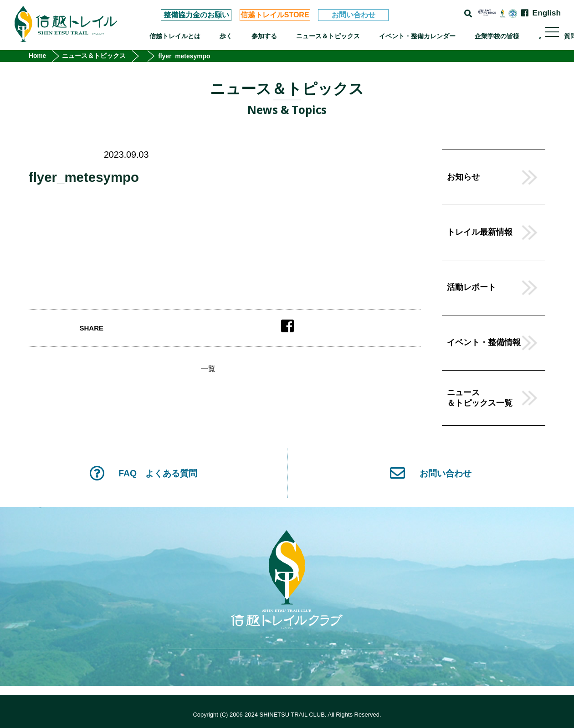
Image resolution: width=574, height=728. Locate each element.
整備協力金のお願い (196, 15)
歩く (226, 36)
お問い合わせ (354, 15)
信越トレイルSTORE (275, 15)
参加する (264, 36)
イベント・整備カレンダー (417, 36)
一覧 (208, 369)
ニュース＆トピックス (328, 36)
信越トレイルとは (175, 36)
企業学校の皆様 (497, 36)
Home (38, 56)
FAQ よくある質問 (143, 473)
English (547, 13)
